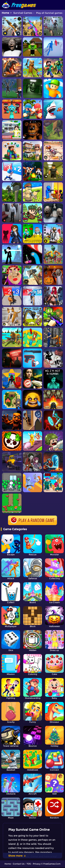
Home (5, 13)
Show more (17, 856)
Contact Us (19, 864)
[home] (19, 1)
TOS (29, 864)
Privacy (37, 864)
